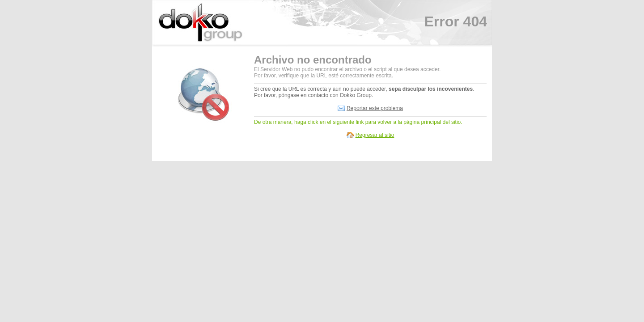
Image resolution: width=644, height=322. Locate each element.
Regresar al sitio (375, 135)
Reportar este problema (375, 108)
